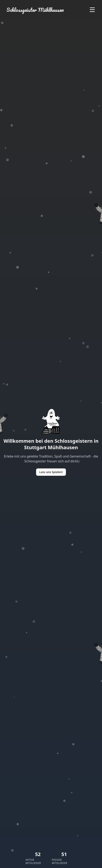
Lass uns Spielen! (51, 472)
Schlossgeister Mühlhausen (35, 10)
